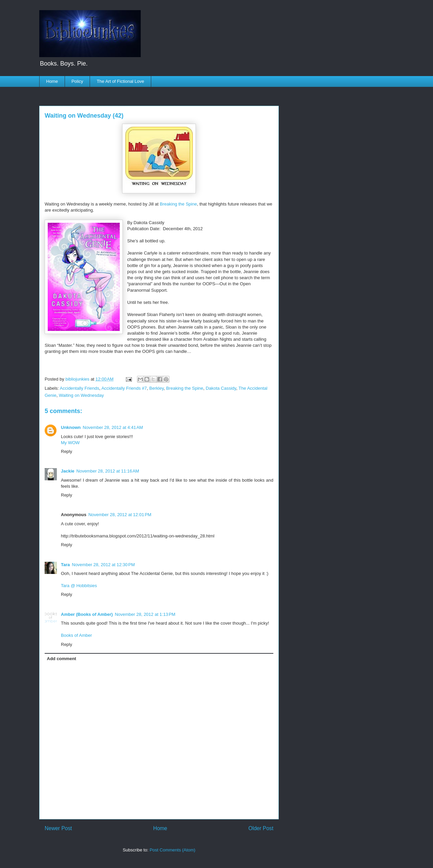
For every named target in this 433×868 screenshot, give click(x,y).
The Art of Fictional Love (120, 81)
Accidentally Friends (79, 388)
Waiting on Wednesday (81, 395)
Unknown (71, 427)
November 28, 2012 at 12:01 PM (120, 515)
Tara (65, 565)
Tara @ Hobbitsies (79, 586)
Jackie (68, 471)
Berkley (156, 388)
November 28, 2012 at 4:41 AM (113, 427)
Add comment (62, 659)
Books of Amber (76, 635)
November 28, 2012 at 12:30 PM (104, 565)
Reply (66, 451)
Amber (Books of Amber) (87, 614)
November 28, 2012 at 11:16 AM (108, 471)
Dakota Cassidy (221, 388)
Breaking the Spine (178, 204)
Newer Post (58, 828)
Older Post (261, 828)
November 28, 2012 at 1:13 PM (145, 614)
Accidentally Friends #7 (124, 388)
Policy (77, 81)
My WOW (70, 443)
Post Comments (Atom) (172, 850)
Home (52, 81)
